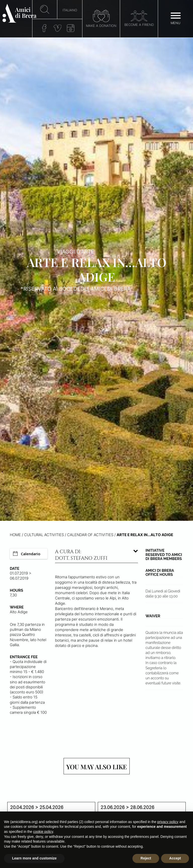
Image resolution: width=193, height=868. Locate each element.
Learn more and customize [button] (34, 858)
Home (15, 535)
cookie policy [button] (43, 832)
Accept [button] (175, 858)
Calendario (27, 554)
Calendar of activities (90, 535)
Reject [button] (146, 858)
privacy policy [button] (168, 822)
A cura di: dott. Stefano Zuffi (81, 555)
